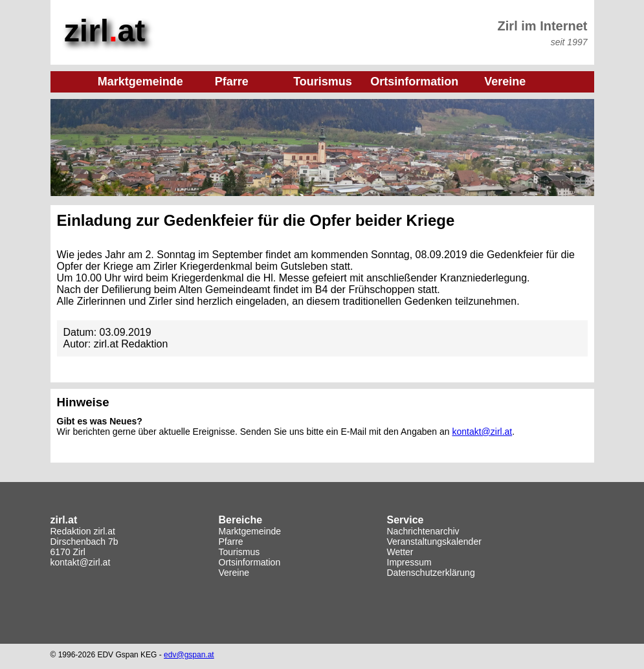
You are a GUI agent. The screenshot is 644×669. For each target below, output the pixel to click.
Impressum (409, 562)
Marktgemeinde (250, 531)
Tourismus (239, 552)
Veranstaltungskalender (434, 542)
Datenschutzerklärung (431, 573)
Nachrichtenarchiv (423, 531)
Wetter (400, 552)
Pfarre (231, 542)
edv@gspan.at (189, 655)
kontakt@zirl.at (482, 432)
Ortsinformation (250, 562)
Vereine (234, 573)
